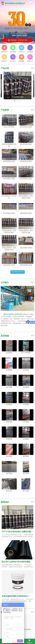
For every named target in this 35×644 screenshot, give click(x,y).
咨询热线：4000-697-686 (17, 40)
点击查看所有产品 (18, 272)
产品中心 (29, 641)
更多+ (33, 68)
